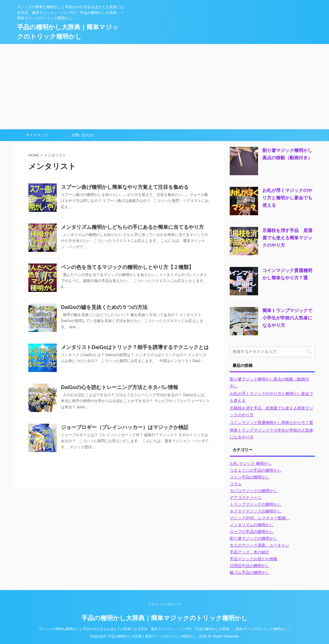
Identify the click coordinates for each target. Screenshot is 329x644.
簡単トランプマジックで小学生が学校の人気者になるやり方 (287, 318)
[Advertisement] (164, 87)
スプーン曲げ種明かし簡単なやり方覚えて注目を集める (125, 187)
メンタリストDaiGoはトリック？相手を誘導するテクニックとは (135, 347)
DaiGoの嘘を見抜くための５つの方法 (104, 307)
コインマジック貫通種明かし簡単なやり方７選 (271, 423)
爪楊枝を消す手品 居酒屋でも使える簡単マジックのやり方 (287, 238)
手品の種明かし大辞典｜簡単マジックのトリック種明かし (164, 618)
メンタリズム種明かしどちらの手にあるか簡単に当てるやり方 (132, 227)
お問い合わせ (82, 135)
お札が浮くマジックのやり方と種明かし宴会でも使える (287, 198)
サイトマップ (37, 135)
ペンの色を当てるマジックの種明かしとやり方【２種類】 (127, 267)
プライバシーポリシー (164, 604)
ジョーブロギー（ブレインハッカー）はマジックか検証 (125, 427)
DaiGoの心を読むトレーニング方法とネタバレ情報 (120, 387)
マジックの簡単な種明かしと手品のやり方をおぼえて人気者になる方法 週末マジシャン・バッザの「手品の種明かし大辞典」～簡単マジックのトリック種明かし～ (164, 629)
